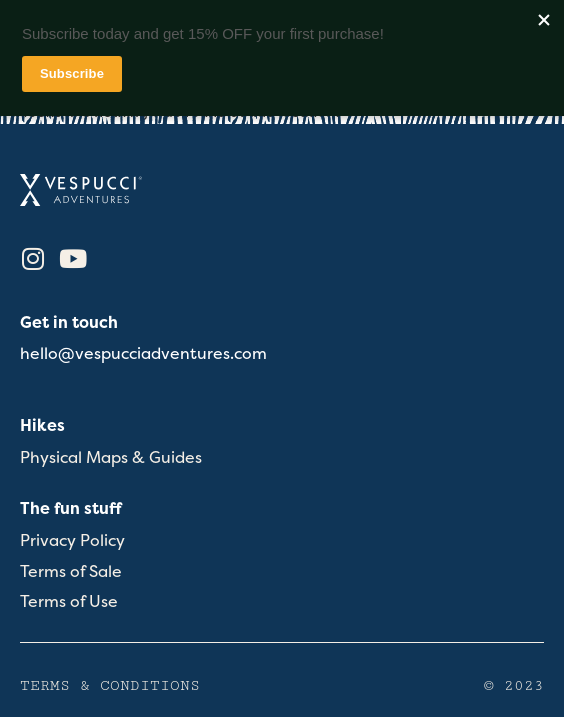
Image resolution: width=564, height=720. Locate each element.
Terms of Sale (71, 571)
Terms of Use (69, 601)
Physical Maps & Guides (111, 457)
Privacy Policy (72, 540)
